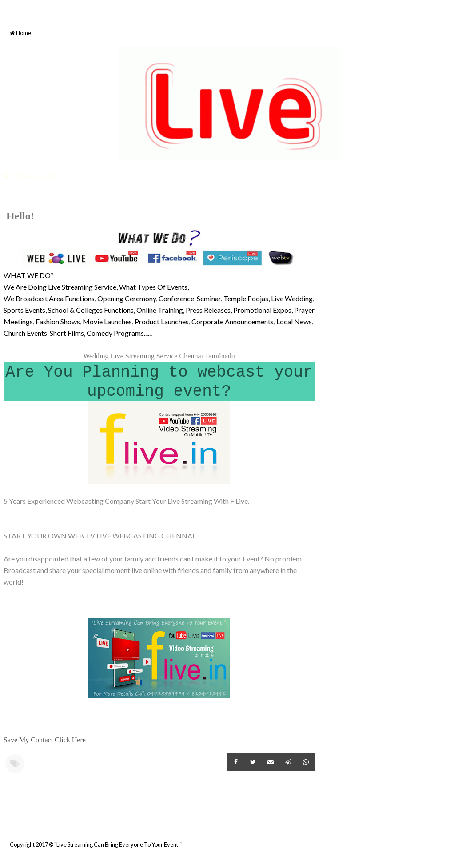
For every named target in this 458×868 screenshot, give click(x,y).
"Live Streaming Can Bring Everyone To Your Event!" (118, 844)
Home (20, 33)
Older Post (313, 823)
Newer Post (5, 823)
